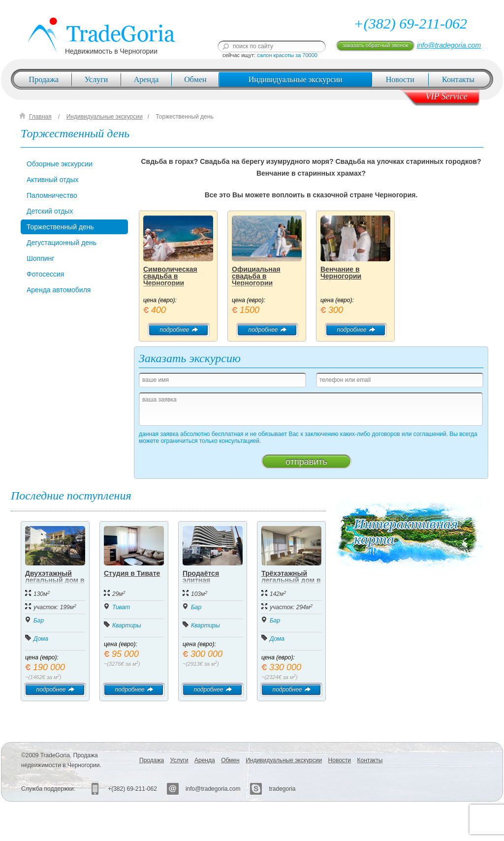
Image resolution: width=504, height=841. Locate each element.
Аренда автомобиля (59, 290)
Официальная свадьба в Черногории (256, 276)
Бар (39, 621)
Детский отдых (50, 211)
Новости (400, 79)
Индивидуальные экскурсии (296, 79)
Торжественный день (184, 117)
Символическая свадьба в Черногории (170, 276)
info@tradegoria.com (449, 45)
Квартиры (127, 625)
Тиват (121, 607)
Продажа (44, 79)
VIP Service (446, 96)
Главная (40, 117)
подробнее (178, 330)
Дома (41, 639)
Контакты (458, 79)
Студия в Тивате (132, 573)
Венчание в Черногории (341, 273)
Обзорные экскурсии (60, 164)
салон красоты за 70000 (287, 55)
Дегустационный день (62, 243)
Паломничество (52, 195)
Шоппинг (40, 258)
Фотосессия (45, 274)
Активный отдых (52, 180)
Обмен (195, 79)
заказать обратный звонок (375, 45)
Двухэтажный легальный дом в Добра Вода (55, 580)
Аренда (146, 79)
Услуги (96, 79)
